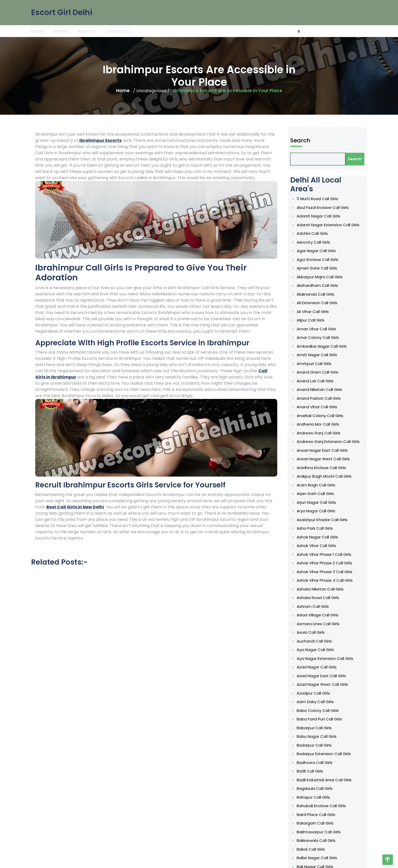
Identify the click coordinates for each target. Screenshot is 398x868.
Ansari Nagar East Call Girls (322, 458)
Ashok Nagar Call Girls (318, 541)
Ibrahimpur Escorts (100, 140)
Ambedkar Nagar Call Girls (322, 360)
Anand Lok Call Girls (316, 393)
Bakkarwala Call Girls (317, 828)
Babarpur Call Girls (315, 721)
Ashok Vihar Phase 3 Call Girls (325, 573)
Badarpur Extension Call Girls (324, 746)
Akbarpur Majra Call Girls (320, 294)
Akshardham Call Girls (318, 302)
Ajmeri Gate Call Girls (317, 286)
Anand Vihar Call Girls (317, 417)
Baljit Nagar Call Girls (317, 861)
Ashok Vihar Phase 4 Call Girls (325, 582)
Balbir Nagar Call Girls (317, 845)
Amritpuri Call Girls (315, 376)
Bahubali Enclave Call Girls (322, 795)
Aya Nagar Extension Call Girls (325, 656)
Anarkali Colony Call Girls (320, 426)
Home (37, 30)
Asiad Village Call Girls (318, 615)
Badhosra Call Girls (315, 754)
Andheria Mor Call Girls (318, 434)
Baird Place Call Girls (317, 804)
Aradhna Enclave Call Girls (322, 475)
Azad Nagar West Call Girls (323, 680)
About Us (87, 30)
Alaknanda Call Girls (316, 311)
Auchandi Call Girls (315, 639)
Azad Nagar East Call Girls (322, 672)
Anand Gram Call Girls (318, 385)
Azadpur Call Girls (314, 689)
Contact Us (118, 30)
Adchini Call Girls (313, 253)
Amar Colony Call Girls (318, 352)
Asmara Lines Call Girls (318, 623)
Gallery (60, 30)
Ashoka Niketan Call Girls (320, 590)
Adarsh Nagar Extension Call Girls (328, 245)
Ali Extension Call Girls (318, 319)
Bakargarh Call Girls (316, 812)
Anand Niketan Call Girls (320, 401)
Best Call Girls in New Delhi (75, 507)
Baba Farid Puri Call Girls (320, 713)
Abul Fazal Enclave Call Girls (323, 229)
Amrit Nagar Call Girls (317, 368)
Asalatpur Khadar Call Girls (322, 524)
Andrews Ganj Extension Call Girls (328, 450)
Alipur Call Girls (311, 335)
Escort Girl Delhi (62, 11)
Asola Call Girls (311, 631)
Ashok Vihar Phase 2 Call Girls (325, 565)
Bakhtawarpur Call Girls (319, 820)
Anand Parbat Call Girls (319, 409)
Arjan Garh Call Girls (316, 500)
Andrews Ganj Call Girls (319, 442)
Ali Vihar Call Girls (313, 327)
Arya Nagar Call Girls (317, 516)
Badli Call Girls (311, 762)
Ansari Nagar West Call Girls (323, 467)
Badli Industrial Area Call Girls (324, 771)
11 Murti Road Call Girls (318, 220)
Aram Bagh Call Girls (317, 491)
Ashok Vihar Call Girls (317, 549)
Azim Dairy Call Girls (316, 697)
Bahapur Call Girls (314, 787)
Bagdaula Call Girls (315, 779)
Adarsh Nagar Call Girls (319, 237)
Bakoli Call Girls (312, 836)
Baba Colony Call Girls (318, 705)
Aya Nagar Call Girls (316, 647)
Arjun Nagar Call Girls (317, 508)
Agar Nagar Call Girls (317, 269)
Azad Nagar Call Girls (317, 664)
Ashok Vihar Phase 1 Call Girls (324, 557)
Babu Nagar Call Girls (317, 730)
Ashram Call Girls (313, 606)
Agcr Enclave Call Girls (318, 278)
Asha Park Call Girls (315, 533)
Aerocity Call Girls (314, 261)
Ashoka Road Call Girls (318, 598)
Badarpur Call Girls (315, 738)
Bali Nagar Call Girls (316, 853)
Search (302, 165)
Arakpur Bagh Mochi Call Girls (324, 483)
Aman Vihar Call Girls (317, 344)
